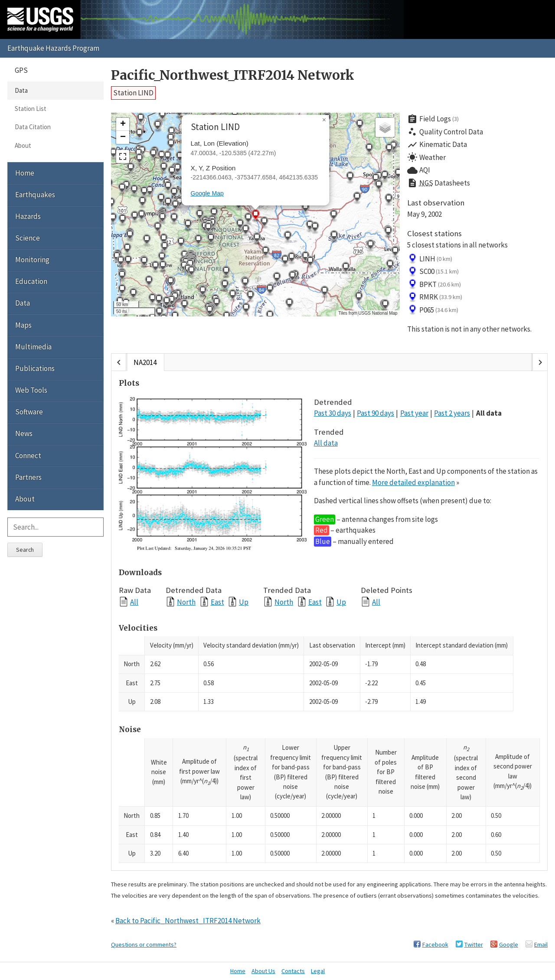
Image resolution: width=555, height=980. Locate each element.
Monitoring (32, 260)
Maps (23, 325)
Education (31, 281)
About (23, 145)
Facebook (435, 944)
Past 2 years (452, 413)
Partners (28, 477)
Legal (318, 971)
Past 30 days (333, 413)
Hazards (28, 216)
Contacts (293, 971)
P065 (433, 310)
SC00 (433, 272)
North (186, 602)
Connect (28, 456)
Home (25, 173)
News (24, 433)
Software (29, 412)
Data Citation (33, 127)
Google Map (207, 193)
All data (489, 413)
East (217, 602)
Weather (426, 157)
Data (21, 90)
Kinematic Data (437, 145)
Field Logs (433, 119)
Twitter (474, 944)
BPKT (434, 284)
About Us (263, 971)
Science (28, 238)
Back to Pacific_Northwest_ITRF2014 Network (188, 921)
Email (541, 944)
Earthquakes (35, 195)
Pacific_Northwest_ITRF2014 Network (233, 75)
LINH (430, 259)
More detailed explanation (413, 482)
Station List (31, 109)
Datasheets (439, 183)
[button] (139, 134)
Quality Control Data (445, 132)
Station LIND (133, 93)
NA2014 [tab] (145, 362)
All (134, 602)
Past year (414, 413)
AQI (419, 170)
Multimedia (33, 347)
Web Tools (31, 390)
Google (509, 944)
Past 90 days (375, 413)
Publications (35, 368)
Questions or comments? (144, 944)
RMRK (435, 297)
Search (25, 550)
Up (244, 602)
